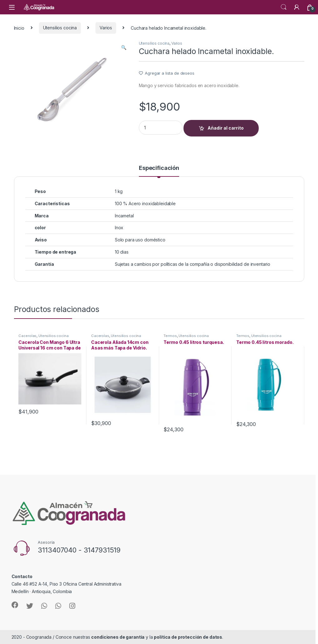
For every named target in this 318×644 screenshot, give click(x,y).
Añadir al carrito (226, 128)
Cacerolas (27, 336)
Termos (170, 336)
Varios (106, 28)
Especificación (159, 168)
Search (284, 7)
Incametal (124, 216)
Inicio (19, 28)
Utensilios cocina (60, 28)
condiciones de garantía (118, 637)
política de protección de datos (188, 637)
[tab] (159, 171)
